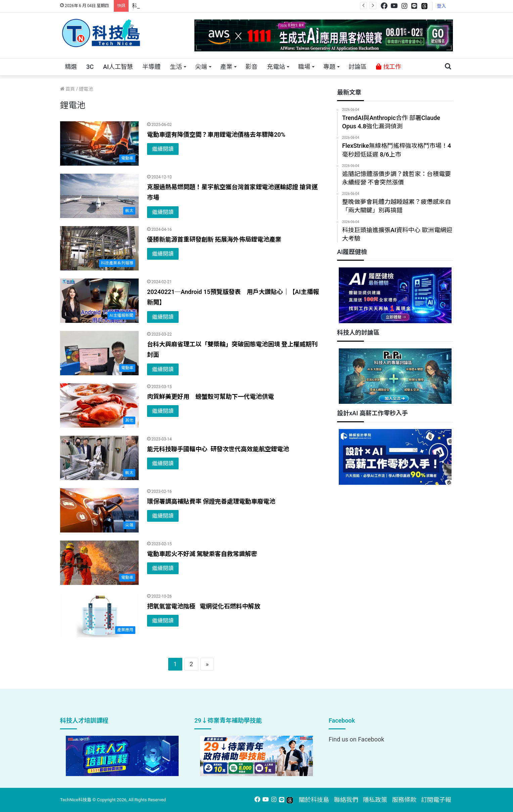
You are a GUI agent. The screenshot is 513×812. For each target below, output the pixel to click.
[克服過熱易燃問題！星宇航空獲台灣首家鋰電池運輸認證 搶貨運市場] (99, 196)
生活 (176, 67)
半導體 (151, 67)
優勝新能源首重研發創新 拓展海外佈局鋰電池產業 (214, 239)
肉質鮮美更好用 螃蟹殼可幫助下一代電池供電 (211, 397)
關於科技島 (314, 800)
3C (90, 67)
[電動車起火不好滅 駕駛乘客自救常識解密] (99, 563)
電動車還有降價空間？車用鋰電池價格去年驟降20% (216, 135)
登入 (441, 6)
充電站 (276, 67)
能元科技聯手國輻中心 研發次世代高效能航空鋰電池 (218, 449)
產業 (226, 67)
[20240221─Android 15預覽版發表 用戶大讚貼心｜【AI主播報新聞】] (99, 301)
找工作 (388, 67)
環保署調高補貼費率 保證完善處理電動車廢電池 (211, 501)
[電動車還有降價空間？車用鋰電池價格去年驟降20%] (99, 143)
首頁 (67, 89)
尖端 (201, 67)
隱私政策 (375, 800)
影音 (251, 67)
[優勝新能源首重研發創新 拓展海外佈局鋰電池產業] (99, 248)
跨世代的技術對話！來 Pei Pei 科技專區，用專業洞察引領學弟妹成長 (224, 6)
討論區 (358, 67)
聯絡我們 (346, 800)
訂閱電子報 (436, 800)
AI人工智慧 (118, 67)
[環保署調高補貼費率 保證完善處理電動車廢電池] (99, 510)
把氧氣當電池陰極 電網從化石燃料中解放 (204, 606)
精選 (71, 67)
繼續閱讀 (163, 149)
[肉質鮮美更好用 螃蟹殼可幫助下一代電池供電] (99, 405)
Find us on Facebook (356, 739)
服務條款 (404, 800)
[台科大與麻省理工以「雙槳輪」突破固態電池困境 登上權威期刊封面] (99, 353)
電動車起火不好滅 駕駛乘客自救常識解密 (202, 554)
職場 (304, 67)
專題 (329, 67)
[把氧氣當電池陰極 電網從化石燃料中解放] (99, 615)
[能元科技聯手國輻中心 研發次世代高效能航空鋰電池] (99, 458)
